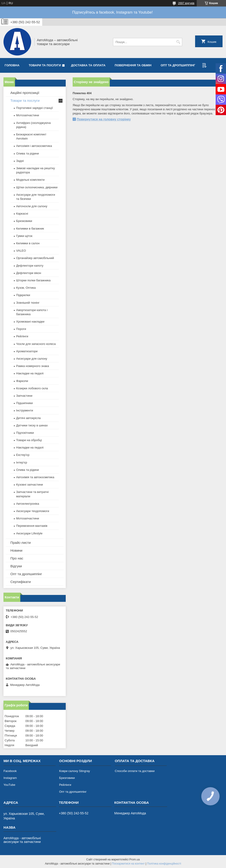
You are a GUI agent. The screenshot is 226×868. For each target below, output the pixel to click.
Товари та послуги (45, 65)
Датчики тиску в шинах (32, 425)
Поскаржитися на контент (128, 864)
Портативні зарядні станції (34, 108)
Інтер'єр (22, 462)
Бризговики (67, 778)
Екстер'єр (23, 455)
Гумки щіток (24, 236)
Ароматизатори (27, 351)
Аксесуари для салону (32, 359)
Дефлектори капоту (30, 266)
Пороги (21, 329)
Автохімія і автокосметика (34, 146)
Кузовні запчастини (30, 485)
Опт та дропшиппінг (178, 65)
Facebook (10, 771)
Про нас (17, 558)
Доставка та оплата (88, 65)
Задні (20, 161)
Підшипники (24, 403)
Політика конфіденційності (164, 864)
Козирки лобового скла (32, 388)
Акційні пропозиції (25, 93)
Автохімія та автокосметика (35, 477)
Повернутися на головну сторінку (104, 119)
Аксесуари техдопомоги (33, 511)
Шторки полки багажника (33, 280)
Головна (12, 65)
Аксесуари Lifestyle (29, 533)
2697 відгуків (186, 3)
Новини (16, 550)
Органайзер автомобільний (35, 258)
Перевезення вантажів (32, 526)
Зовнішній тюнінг (28, 303)
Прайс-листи (21, 543)
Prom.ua (135, 859)
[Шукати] (178, 42)
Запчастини (24, 396)
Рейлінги (22, 336)
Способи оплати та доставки (135, 771)
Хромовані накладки (30, 322)
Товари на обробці (29, 440)
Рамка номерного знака (33, 366)
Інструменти (25, 410)
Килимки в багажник (30, 229)
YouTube (9, 785)
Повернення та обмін (133, 65)
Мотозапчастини (28, 115)
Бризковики (24, 221)
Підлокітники (25, 433)
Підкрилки (23, 295)
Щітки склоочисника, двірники (37, 187)
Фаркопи (22, 381)
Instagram (10, 778)
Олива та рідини (27, 153)
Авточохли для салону (32, 206)
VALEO (21, 251)
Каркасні (22, 214)
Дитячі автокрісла (28, 418)
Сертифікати (21, 582)
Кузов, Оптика (26, 288)
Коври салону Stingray (74, 771)
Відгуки (16, 566)
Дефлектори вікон (29, 273)
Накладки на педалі (30, 373)
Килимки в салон (28, 243)
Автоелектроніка (28, 504)
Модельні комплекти (30, 180)
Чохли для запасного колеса (36, 344)
